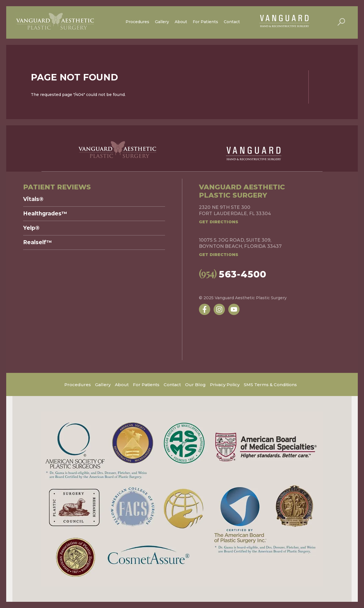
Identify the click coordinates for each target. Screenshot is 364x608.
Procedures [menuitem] (137, 22)
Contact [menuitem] (232, 22)
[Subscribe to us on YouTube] (234, 309)
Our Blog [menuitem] (195, 385)
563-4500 (233, 274)
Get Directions (219, 222)
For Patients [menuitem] (205, 22)
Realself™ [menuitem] (38, 242)
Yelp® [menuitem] (31, 228)
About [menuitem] (181, 22)
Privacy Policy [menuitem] (225, 385)
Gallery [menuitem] (162, 22)
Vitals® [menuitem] (33, 199)
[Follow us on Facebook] (205, 309)
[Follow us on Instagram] (219, 309)
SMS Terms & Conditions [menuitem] (270, 385)
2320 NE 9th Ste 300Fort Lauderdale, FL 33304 (235, 210)
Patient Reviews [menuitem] (57, 187)
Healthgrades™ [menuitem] (45, 214)
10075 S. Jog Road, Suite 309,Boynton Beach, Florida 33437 (240, 243)
